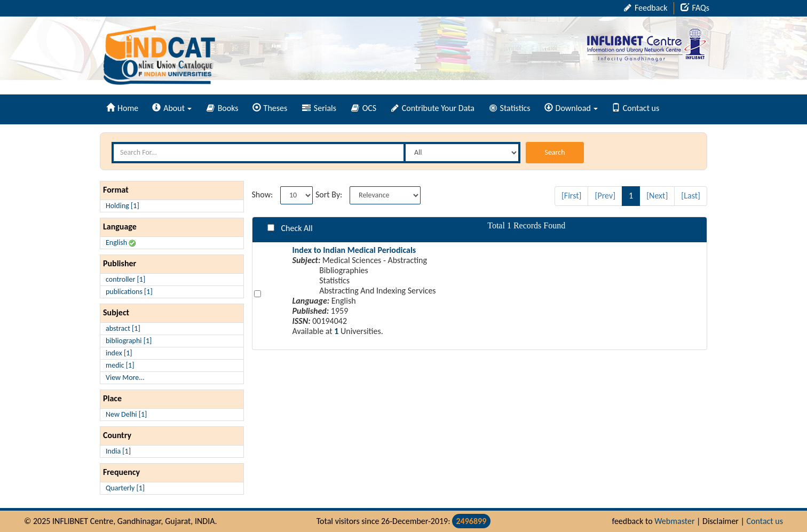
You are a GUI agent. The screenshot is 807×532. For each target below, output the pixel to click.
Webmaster (674, 521)
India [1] (118, 451)
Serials (319, 108)
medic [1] (120, 365)
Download (571, 108)
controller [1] (125, 279)
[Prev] (605, 196)
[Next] (657, 196)
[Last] (691, 196)
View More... (125, 378)
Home (122, 108)
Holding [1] (122, 206)
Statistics (510, 108)
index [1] (119, 353)
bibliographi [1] (129, 341)
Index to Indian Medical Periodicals (354, 250)
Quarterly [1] (125, 488)
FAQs (695, 8)
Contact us (635, 108)
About (172, 108)
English (121, 243)
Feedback (646, 8)
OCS (364, 108)
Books (223, 108)
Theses (270, 108)
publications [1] (129, 292)
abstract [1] (123, 328)
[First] (572, 196)
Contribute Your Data (433, 108)
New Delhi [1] (126, 414)
